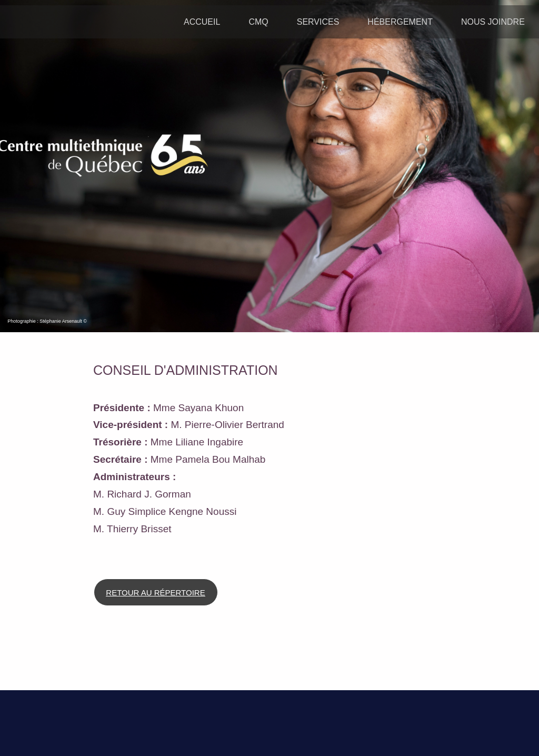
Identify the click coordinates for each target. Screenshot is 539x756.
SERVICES (318, 22)
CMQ (258, 22)
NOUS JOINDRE (493, 22)
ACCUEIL (202, 22)
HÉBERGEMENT (400, 22)
